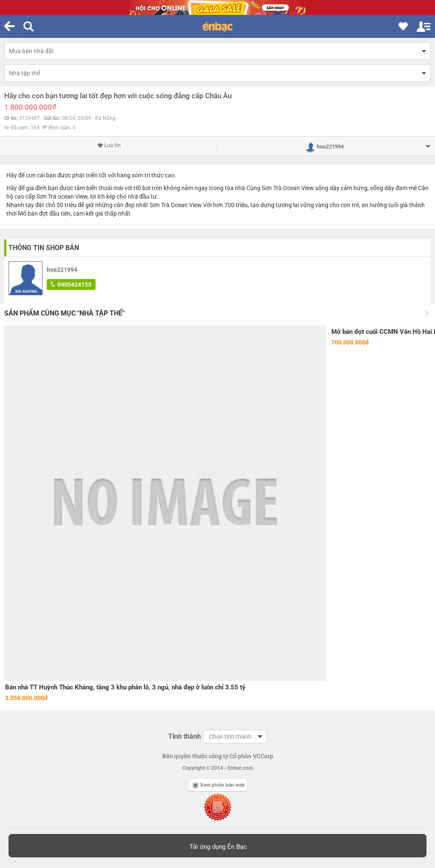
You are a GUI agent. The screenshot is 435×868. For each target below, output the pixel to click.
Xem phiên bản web (219, 785)
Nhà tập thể (24, 73)
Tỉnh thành (185, 736)
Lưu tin (109, 145)
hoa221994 (62, 270)
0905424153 (71, 285)
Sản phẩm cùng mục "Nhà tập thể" (64, 313)
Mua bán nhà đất (31, 51)
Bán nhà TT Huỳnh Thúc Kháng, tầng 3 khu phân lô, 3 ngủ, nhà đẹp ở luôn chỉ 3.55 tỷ (125, 687)
